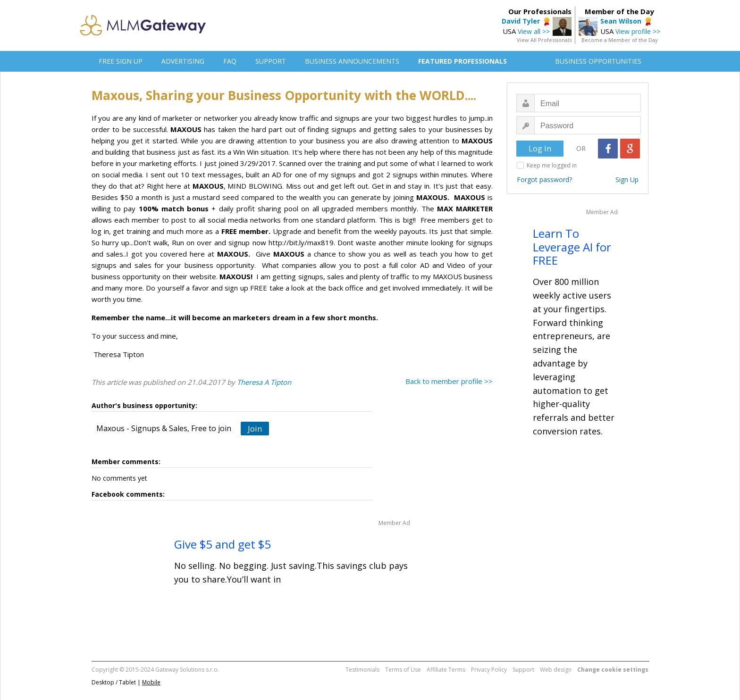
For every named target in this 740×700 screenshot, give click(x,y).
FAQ (230, 61)
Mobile (151, 682)
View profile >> (638, 31)
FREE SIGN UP (121, 61)
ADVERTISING (183, 61)
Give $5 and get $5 (223, 544)
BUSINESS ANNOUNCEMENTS (352, 61)
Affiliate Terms (446, 670)
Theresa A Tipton (264, 382)
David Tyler (521, 21)
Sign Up (627, 179)
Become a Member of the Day (620, 40)
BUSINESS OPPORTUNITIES (598, 61)
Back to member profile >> (449, 381)
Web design (556, 670)
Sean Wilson (621, 21)
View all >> (534, 31)
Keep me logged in (552, 165)
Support (523, 670)
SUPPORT (271, 61)
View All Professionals (544, 40)
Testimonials (362, 670)
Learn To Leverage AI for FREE (572, 247)
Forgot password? (544, 179)
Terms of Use (403, 670)
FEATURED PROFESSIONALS (462, 61)
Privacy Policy (489, 670)
